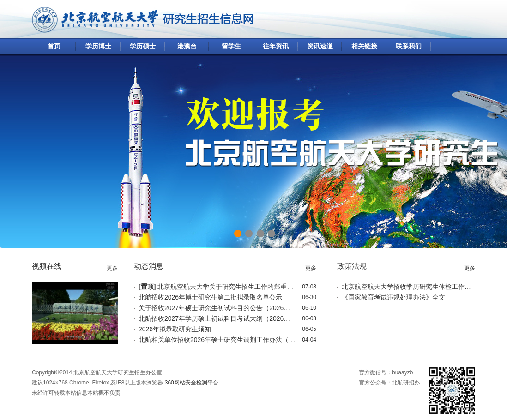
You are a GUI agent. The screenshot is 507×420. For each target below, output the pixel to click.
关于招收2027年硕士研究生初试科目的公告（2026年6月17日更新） (217, 308)
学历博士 (98, 46)
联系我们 (409, 46)
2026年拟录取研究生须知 (175, 329)
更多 (112, 268)
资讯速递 (320, 46)
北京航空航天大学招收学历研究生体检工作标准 (406, 287)
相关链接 (364, 46)
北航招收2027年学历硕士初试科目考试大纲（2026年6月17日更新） (217, 318)
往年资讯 (276, 46)
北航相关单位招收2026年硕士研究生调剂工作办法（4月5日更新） (217, 340)
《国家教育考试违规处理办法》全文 (393, 297)
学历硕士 (143, 46)
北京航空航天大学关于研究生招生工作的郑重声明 (217, 287)
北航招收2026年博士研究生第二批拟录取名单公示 (210, 297)
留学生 (231, 46)
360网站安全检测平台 (192, 383)
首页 (54, 46)
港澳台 (187, 46)
